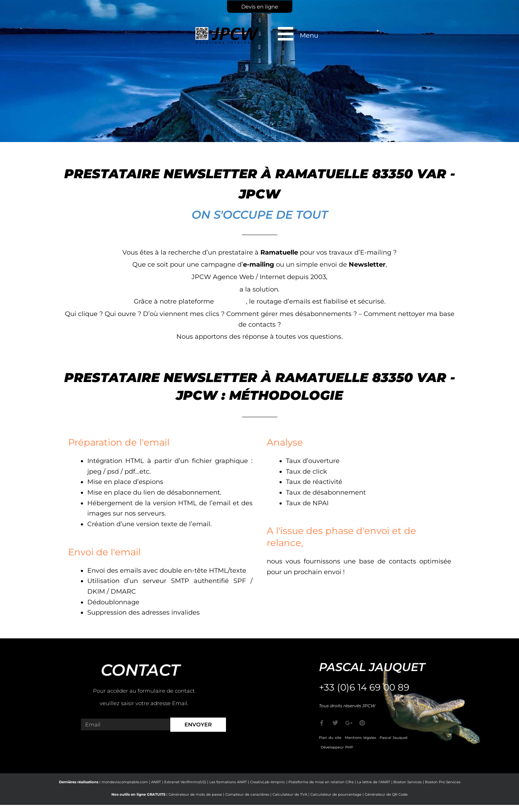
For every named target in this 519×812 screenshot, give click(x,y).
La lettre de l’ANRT (374, 782)
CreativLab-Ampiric (268, 782)
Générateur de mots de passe (195, 794)
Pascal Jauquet (394, 738)
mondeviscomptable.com (125, 782)
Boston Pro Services (443, 782)
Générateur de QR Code (386, 794)
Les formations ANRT (228, 782)
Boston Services (408, 782)
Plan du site (330, 738)
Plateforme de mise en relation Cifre (321, 782)
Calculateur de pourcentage (336, 794)
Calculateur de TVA (290, 794)
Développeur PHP (337, 747)
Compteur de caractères (247, 794)
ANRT (156, 782)
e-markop (231, 301)
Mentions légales (360, 738)
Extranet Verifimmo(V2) (185, 782)
